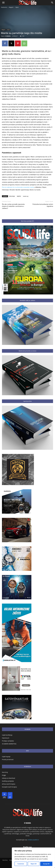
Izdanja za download (8, 778)
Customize (21, 864)
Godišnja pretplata (8, 781)
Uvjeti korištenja (7, 735)
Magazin (11, 7)
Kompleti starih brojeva (9, 787)
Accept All (46, 864)
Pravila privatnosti (8, 759)
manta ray (26, 196)
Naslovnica (4, 7)
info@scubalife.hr (33, 840)
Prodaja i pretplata (8, 741)
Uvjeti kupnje (6, 757)
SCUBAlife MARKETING (9, 744)
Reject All (34, 864)
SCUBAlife (8, 36)
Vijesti (17, 7)
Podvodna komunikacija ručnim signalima (43, 205)
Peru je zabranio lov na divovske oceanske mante (18, 187)
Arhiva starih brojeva (9, 784)
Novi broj (5, 772)
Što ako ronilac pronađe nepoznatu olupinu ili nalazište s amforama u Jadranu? (13, 206)
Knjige (4, 775)
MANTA (19, 196)
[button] (3, 3)
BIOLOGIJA (12, 196)
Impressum (6, 738)
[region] (33, 858)
